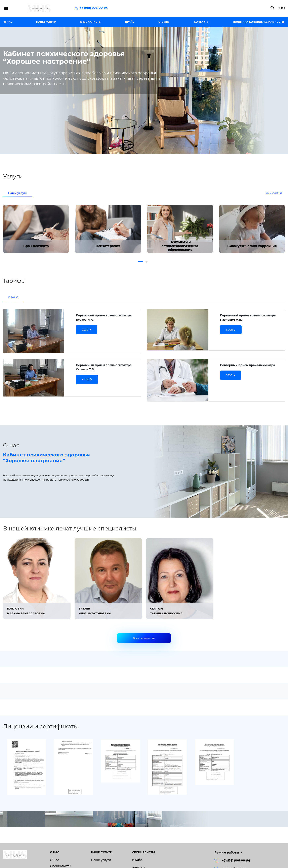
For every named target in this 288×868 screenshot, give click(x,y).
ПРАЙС (13, 297)
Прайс (130, 22)
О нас (8, 22)
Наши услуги (46, 22)
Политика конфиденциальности (258, 22)
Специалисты (91, 22)
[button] (140, 262)
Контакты (202, 22)
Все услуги (274, 193)
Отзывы (164, 22)
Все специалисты (144, 638)
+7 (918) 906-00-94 (94, 8)
